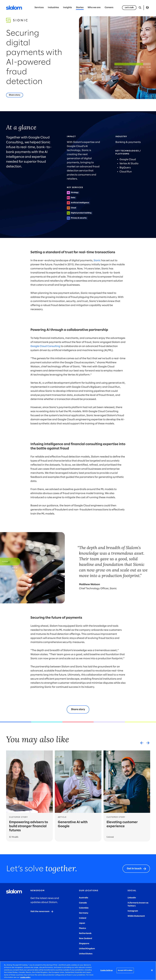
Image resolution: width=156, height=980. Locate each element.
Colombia (84, 908)
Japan (82, 923)
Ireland (83, 918)
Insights (67, 8)
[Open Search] (140, 8)
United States (86, 954)
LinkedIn (132, 898)
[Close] (152, 970)
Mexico (83, 928)
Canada (83, 903)
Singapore (84, 944)
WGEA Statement (136, 916)
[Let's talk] (129, 8)
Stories (80, 8)
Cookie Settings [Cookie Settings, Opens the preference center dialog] (106, 970)
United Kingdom (87, 949)
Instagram (133, 911)
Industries (53, 8)
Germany (84, 913)
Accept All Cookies (125, 970)
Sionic (97, 261)
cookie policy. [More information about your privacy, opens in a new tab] (25, 977)
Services (39, 8)
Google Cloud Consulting (45, 346)
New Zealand (85, 938)
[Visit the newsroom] (42, 912)
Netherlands (85, 933)
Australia (84, 898)
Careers (109, 8)
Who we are (94, 8)
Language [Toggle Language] (147, 8)
